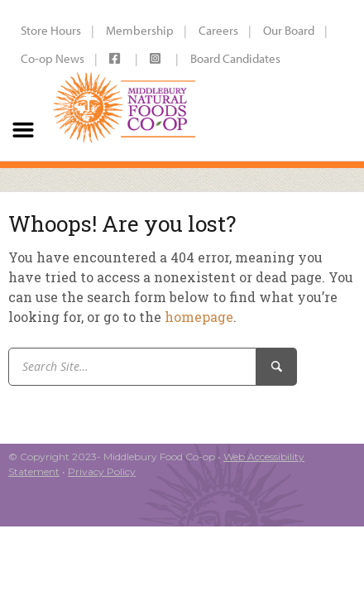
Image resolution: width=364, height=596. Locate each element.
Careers (218, 30)
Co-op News (53, 58)
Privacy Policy (102, 471)
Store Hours (51, 30)
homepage (199, 317)
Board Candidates (235, 58)
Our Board (289, 30)
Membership (140, 30)
